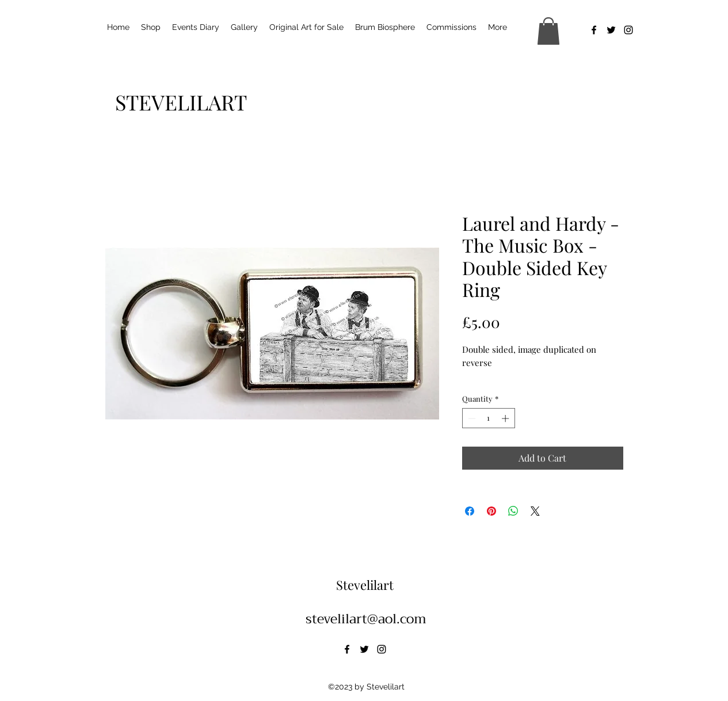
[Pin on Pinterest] (491, 511)
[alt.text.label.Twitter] (611, 30)
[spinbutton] (488, 418)
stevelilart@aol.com (366, 619)
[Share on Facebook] (470, 511)
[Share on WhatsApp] (513, 511)
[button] (548, 31)
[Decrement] (471, 418)
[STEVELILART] (181, 102)
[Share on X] (535, 511)
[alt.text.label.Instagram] (628, 30)
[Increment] (506, 418)
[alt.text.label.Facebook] (594, 30)
